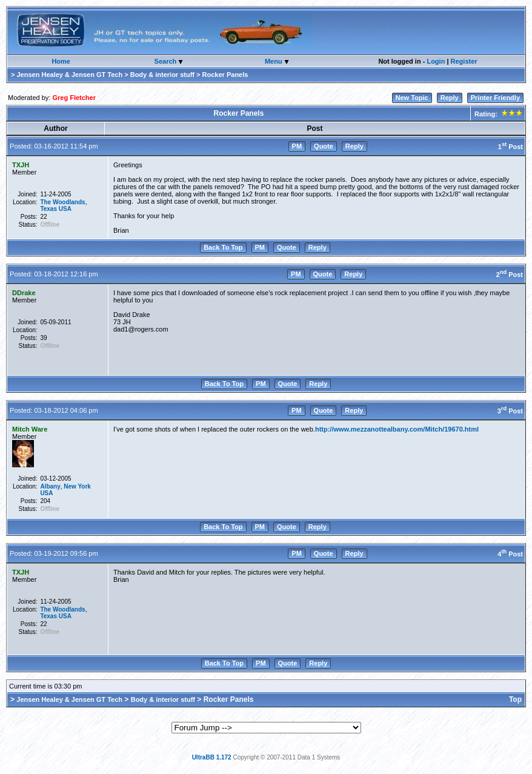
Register (464, 61)
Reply (450, 98)
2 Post (510, 275)
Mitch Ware (30, 429)
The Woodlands (62, 202)
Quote (324, 146)
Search (167, 61)
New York (77, 486)
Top (515, 699)
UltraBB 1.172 (212, 757)
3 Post (510, 411)
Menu (274, 61)
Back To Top (223, 247)
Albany (50, 486)
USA (65, 209)
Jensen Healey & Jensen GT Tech (69, 75)
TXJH (21, 165)
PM (297, 146)
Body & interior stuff (162, 75)
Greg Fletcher (74, 98)
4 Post (510, 554)
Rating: (498, 114)
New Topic (412, 98)
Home (61, 61)
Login (436, 61)
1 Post (510, 147)
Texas (48, 209)
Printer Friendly (495, 98)
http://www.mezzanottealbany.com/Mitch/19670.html (397, 429)
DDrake (24, 293)
